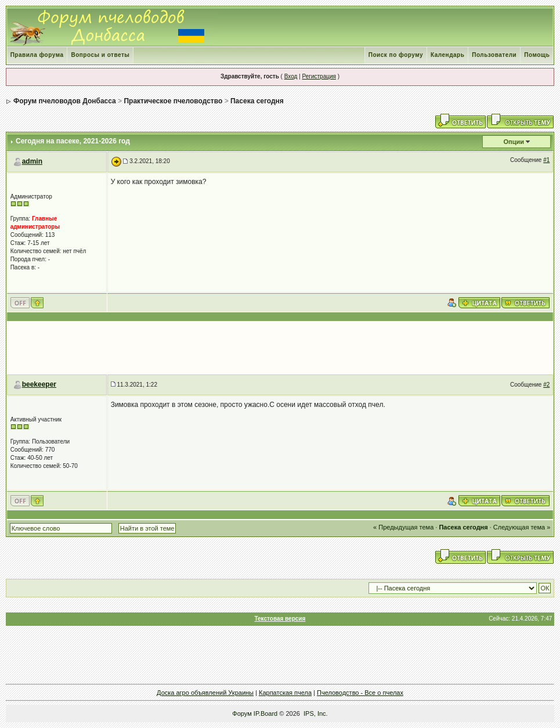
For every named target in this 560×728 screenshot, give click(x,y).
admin (32, 161)
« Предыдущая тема (403, 527)
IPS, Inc (315, 713)
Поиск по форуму (396, 55)
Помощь (537, 55)
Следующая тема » (522, 527)
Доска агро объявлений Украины (205, 693)
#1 (546, 160)
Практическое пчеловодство (173, 101)
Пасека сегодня (257, 101)
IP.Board (265, 713)
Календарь (447, 55)
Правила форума (37, 55)
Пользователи (494, 55)
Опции (514, 142)
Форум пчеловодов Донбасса (65, 101)
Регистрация (319, 76)
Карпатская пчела (285, 693)
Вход (291, 76)
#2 (546, 385)
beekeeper (39, 384)
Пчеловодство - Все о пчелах (360, 693)
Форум (242, 713)
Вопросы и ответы (100, 55)
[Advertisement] (280, 348)
